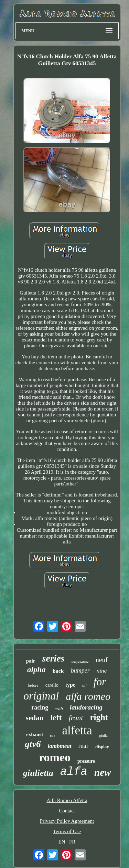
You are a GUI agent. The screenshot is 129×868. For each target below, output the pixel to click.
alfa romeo (88, 696)
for (100, 682)
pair (31, 661)
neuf (102, 660)
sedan (35, 718)
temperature (80, 662)
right (99, 717)
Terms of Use (67, 831)
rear (84, 746)
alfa (74, 772)
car (52, 735)
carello (52, 685)
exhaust (35, 734)
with (59, 708)
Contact (67, 811)
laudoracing (86, 707)
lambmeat (60, 746)
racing (40, 707)
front (76, 718)
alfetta (77, 730)
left (56, 717)
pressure (86, 761)
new (103, 772)
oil (84, 685)
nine (102, 671)
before (33, 685)
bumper (80, 671)
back (58, 671)
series (53, 658)
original (41, 696)
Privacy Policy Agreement (67, 821)
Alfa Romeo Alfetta (67, 800)
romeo (55, 757)
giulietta (38, 773)
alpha (36, 670)
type (70, 685)
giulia (103, 735)
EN (62, 842)
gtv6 (33, 744)
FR (72, 842)
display (102, 747)
